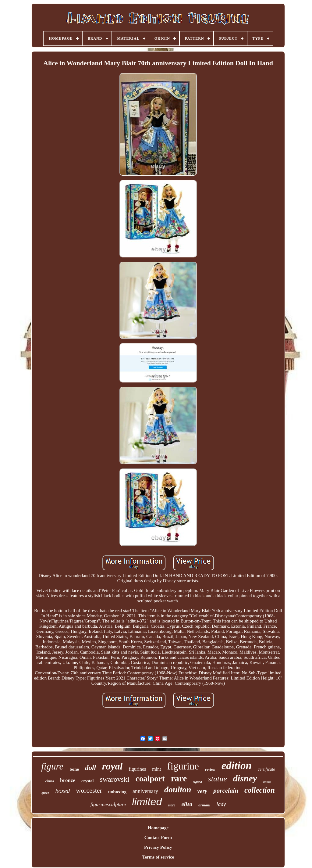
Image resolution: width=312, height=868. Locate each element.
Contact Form (158, 838)
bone (74, 769)
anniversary (145, 791)
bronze (68, 780)
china (50, 781)
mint (156, 769)
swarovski (114, 779)
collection (260, 790)
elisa (187, 804)
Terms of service (158, 857)
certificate (266, 769)
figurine (183, 766)
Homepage (158, 828)
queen (45, 793)
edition (237, 766)
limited (147, 802)
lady (221, 804)
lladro (267, 782)
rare (179, 778)
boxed (63, 791)
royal (112, 766)
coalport (150, 779)
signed (197, 782)
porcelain (226, 791)
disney (245, 778)
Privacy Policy (158, 847)
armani (204, 805)
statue (218, 779)
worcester (89, 790)
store (172, 805)
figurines (137, 769)
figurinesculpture (108, 804)
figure (52, 766)
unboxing (117, 792)
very (202, 791)
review (210, 769)
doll (90, 768)
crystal (87, 781)
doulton (178, 789)
